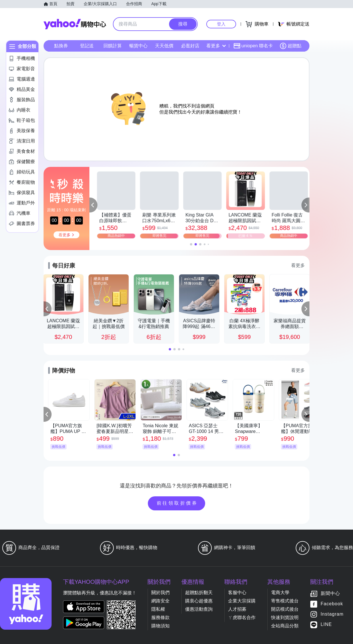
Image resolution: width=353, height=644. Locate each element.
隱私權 (158, 609)
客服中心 (237, 593)
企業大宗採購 (242, 601)
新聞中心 (330, 594)
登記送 (87, 46)
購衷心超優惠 (199, 601)
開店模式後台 (285, 609)
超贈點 (291, 46)
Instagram (332, 614)
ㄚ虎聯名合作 (242, 617)
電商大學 (280, 593)
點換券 (61, 46)
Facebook (332, 604)
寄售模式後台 (285, 601)
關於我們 (160, 593)
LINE (326, 625)
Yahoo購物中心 (75, 24)
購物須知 (160, 626)
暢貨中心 (138, 46)
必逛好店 (190, 46)
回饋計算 (113, 46)
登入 (221, 24)
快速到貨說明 (285, 617)
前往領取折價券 (177, 503)
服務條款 (160, 617)
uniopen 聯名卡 (253, 46)
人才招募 (237, 609)
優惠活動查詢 (199, 609)
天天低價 (164, 46)
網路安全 (160, 601)
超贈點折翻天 (199, 593)
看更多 (216, 46)
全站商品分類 (285, 626)
